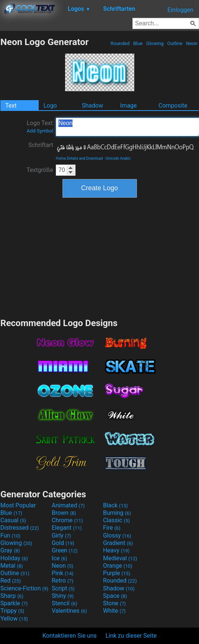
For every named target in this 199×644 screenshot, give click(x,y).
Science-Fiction (24, 588)
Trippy (12, 611)
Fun (10, 535)
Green (65, 550)
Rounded (120, 43)
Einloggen (180, 10)
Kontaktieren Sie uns (70, 636)
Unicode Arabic (118, 158)
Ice (59, 558)
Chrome (67, 520)
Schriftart (41, 145)
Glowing (155, 43)
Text (11, 106)
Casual (13, 520)
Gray (10, 550)
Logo (50, 106)
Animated (68, 505)
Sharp (12, 596)
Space (115, 596)
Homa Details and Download (79, 158)
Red (11, 581)
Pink (63, 573)
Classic (116, 520)
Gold (63, 543)
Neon (192, 43)
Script (63, 588)
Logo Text (40, 127)
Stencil (64, 603)
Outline (175, 43)
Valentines (69, 611)
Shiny (63, 596)
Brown (64, 513)
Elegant (67, 528)
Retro (62, 581)
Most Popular (18, 505)
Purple (117, 573)
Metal (12, 566)
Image (129, 106)
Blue (138, 43)
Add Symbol (40, 131)
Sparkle (14, 603)
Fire (112, 528)
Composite (173, 106)
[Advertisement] (100, 257)
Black (115, 505)
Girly (61, 535)
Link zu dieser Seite (131, 636)
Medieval (120, 558)
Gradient (118, 543)
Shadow (92, 106)
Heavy (116, 550)
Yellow (14, 619)
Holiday (14, 558)
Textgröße (40, 170)
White (114, 611)
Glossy (117, 535)
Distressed (20, 528)
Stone (114, 603)
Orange (118, 566)
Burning (117, 513)
